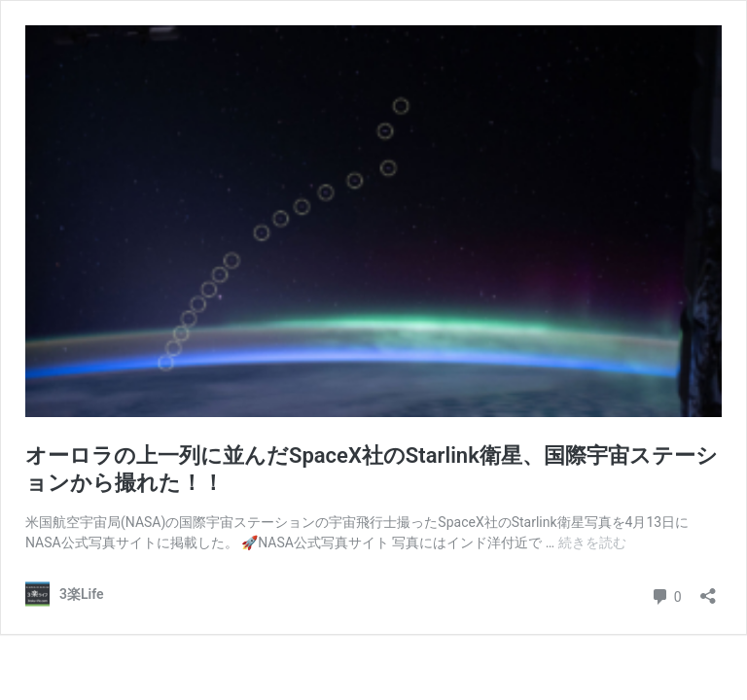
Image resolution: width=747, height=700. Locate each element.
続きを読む (592, 542)
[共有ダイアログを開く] (708, 590)
